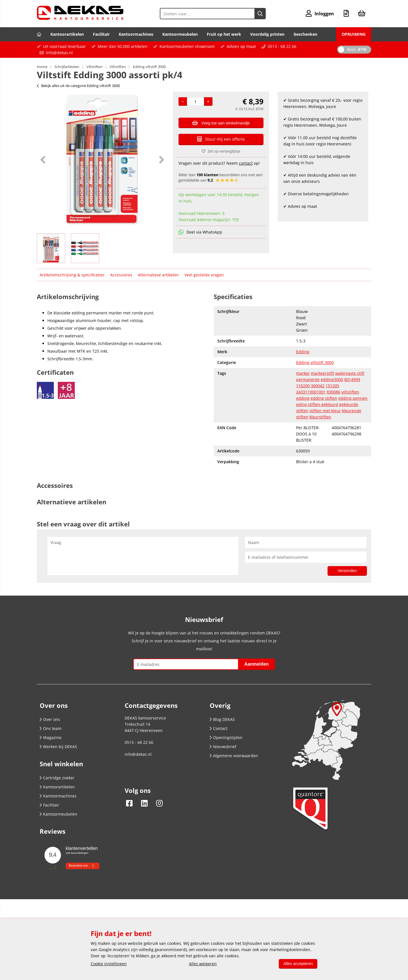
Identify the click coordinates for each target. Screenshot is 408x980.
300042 (318, 386)
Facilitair (101, 34)
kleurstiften (320, 417)
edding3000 (332, 379)
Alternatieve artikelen (158, 275)
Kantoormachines (136, 34)
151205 (332, 386)
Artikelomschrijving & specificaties (72, 275)
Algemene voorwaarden (234, 756)
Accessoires (121, 275)
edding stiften (324, 398)
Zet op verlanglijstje (221, 151)
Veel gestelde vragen (204, 275)
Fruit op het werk (224, 34)
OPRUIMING (354, 34)
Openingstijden (226, 737)
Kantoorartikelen (67, 34)
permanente (308, 379)
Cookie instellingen (109, 964)
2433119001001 (311, 392)
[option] (102, 160)
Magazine (51, 737)
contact (246, 163)
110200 (303, 386)
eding (302, 404)
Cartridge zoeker (57, 778)
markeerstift (322, 373)
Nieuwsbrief (223, 747)
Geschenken (305, 34)
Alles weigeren (203, 964)
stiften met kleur (325, 411)
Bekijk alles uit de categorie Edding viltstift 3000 (78, 86)
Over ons (50, 719)
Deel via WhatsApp (200, 232)
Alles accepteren (298, 964)
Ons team (51, 728)
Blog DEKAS (222, 719)
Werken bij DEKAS (58, 747)
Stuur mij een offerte (221, 139)
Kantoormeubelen (180, 34)
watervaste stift (350, 373)
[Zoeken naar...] (260, 14)
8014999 (352, 379)
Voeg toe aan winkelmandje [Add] (221, 123)
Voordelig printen (267, 34)
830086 (333, 392)
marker (303, 373)
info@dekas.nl (59, 53)
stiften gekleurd (323, 404)
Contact (219, 728)
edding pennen (353, 398)
